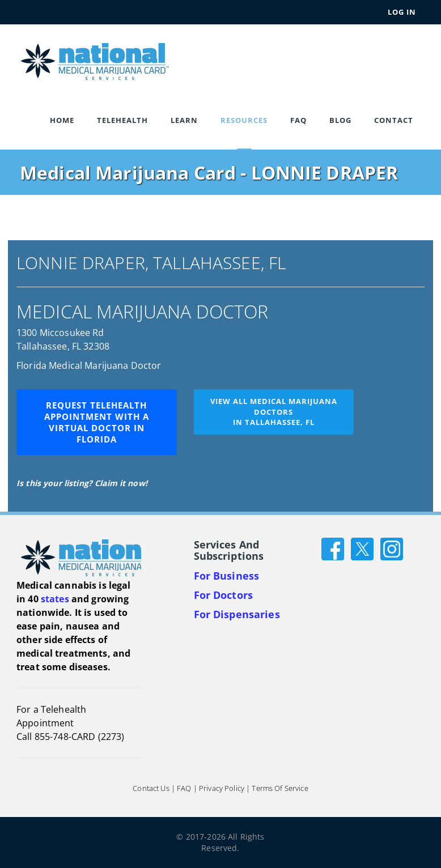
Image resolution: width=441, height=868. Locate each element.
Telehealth (122, 120)
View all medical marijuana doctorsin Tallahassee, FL (274, 412)
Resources (244, 120)
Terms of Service (280, 789)
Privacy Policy (222, 789)
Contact (394, 120)
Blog (340, 120)
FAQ (298, 120)
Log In (402, 12)
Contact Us (151, 789)
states (55, 599)
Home (62, 120)
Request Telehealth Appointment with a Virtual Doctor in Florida (97, 422)
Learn (184, 120)
